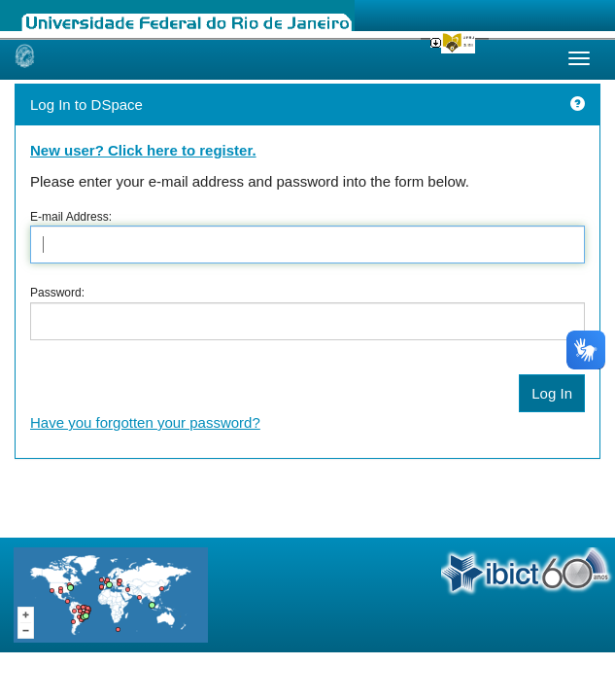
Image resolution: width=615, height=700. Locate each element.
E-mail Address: (71, 217)
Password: (57, 293)
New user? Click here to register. (143, 150)
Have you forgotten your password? (145, 422)
